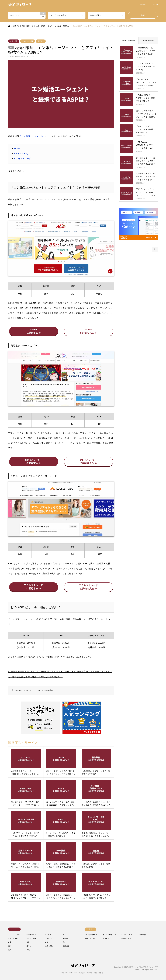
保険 (28, 942)
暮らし (29, 946)
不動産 (65, 938)
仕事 (10, 942)
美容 (10, 950)
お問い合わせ (98, 973)
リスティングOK (28, 41)
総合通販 (66, 946)
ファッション (50, 938)
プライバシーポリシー (69, 973)
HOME (143, 4)
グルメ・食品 (13, 938)
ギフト (65, 935)
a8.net (17, 149)
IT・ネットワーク (14, 935)
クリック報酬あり (91, 935)
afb (20, 690)
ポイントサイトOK (109, 935)
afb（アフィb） (21, 153)
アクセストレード (22, 159)
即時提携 (143, 935)
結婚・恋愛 (14, 41)
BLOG (155, 4)
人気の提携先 (148, 41)
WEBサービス (31, 935)
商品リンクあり (90, 938)
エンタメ (48, 935)
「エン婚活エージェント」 (32, 136)
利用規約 (82, 973)
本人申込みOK (126, 938)
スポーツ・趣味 (32, 938)
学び (65, 942)
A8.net (16, 690)
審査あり (41, 41)
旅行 (10, 946)
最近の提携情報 (129, 41)
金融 (28, 950)
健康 (46, 942)
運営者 (89, 973)
